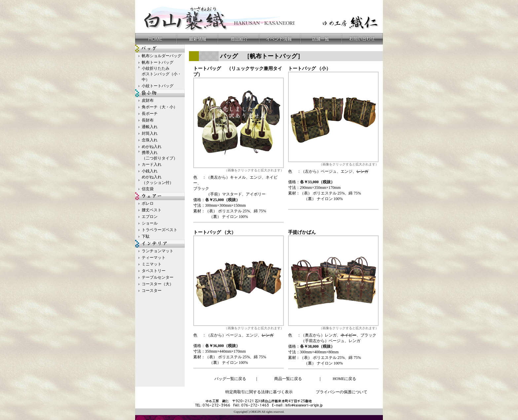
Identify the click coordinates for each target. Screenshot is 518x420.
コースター (152, 291)
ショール (150, 223)
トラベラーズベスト (160, 230)
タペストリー (154, 271)
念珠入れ (150, 140)
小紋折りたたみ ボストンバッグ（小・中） (162, 74)
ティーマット (154, 258)
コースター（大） (158, 284)
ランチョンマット (158, 251)
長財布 (148, 120)
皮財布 (148, 100)
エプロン (150, 217)
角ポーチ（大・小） (160, 107)
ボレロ (148, 203)
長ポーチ (150, 114)
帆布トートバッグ (158, 62)
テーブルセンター (158, 277)
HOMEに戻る (344, 379)
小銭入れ (150, 171)
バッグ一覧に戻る (230, 379)
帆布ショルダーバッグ (162, 56)
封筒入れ (150, 133)
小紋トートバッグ (158, 86)
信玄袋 (148, 189)
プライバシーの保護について (342, 392)
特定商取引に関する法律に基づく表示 (259, 392)
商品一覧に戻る (288, 379)
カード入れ (152, 164)
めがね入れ (152, 147)
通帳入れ (150, 127)
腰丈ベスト (152, 210)
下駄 (146, 236)
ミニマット (152, 264)
